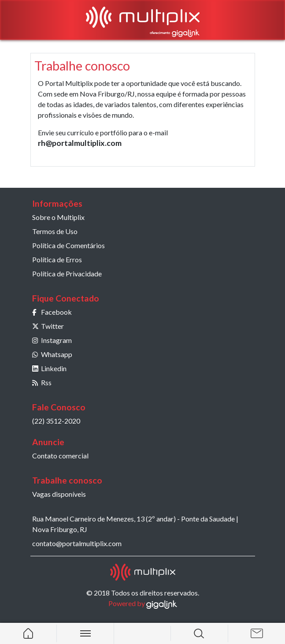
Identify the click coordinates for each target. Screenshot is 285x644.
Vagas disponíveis (59, 494)
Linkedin (49, 368)
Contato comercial (60, 456)
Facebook (52, 312)
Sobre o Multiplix (58, 217)
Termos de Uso (55, 231)
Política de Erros (57, 259)
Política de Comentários (68, 245)
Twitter (48, 326)
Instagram (52, 340)
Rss (42, 382)
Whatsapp (52, 354)
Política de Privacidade (67, 274)
